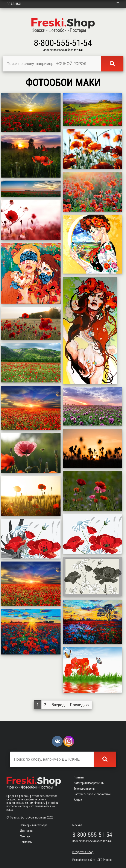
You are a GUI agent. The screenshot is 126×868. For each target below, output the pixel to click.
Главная (14, 4)
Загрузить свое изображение (92, 794)
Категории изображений (89, 783)
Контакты (26, 842)
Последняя (80, 705)
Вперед (58, 705)
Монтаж (25, 836)
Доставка (26, 831)
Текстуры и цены (84, 789)
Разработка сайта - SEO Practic (92, 860)
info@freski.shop (83, 852)
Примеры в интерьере (34, 825)
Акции (78, 800)
